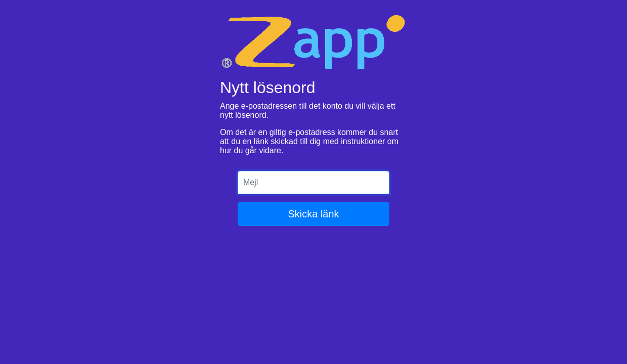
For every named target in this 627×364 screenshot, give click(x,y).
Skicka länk (313, 214)
